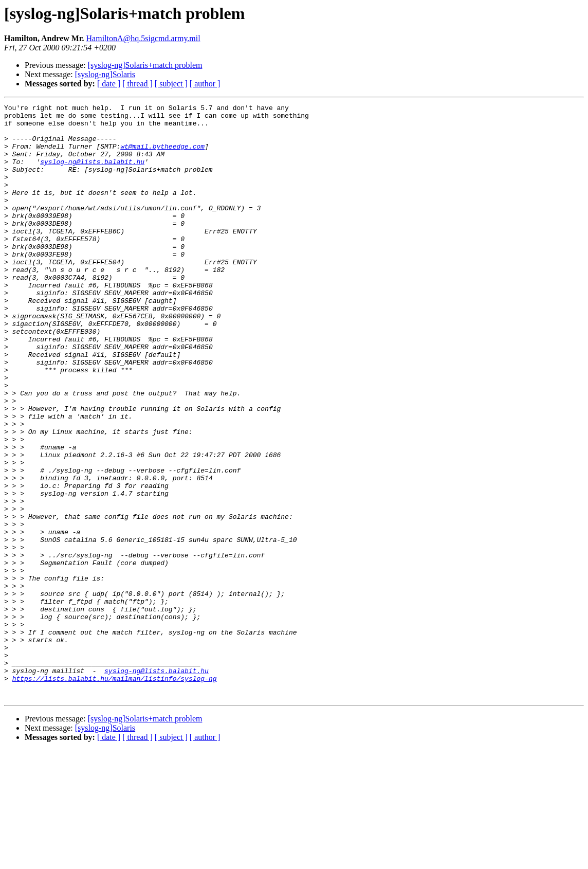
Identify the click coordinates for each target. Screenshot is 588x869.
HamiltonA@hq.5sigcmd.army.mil (143, 38)
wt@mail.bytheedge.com (162, 155)
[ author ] (205, 84)
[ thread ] (137, 84)
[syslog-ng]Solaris (105, 74)
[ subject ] (171, 84)
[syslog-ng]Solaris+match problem (145, 65)
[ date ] (109, 84)
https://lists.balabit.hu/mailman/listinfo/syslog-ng (115, 794)
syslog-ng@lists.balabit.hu (92, 174)
